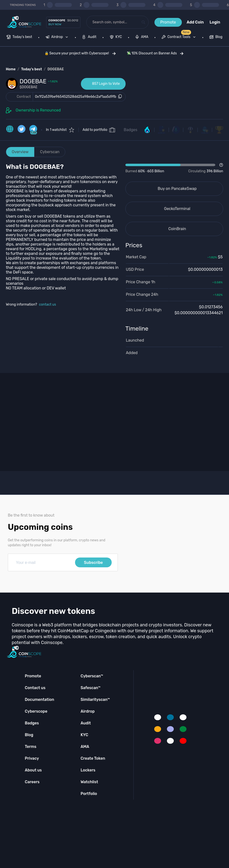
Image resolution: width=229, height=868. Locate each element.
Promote (168, 22)
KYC (84, 735)
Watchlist (89, 782)
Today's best (31, 69)
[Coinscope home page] (24, 22)
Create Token (93, 758)
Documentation (40, 700)
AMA (85, 747)
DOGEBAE (56, 69)
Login (215, 22)
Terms (31, 747)
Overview (20, 152)
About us (33, 770)
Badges (131, 130)
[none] (58, 37)
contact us (48, 304)
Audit (86, 723)
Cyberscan (50, 152)
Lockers (88, 770)
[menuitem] (19, 37)
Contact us (35, 688)
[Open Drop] (174, 168)
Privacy (32, 758)
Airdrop (88, 711)
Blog (29, 735)
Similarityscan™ (95, 700)
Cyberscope (36, 711)
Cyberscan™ (92, 676)
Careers (32, 782)
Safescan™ (91, 688)
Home (11, 69)
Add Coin (195, 22)
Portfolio (89, 794)
